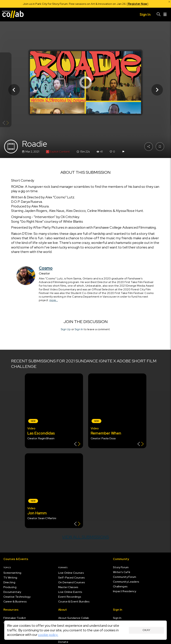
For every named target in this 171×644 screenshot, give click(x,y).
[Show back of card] (6, 123)
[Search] (159, 15)
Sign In (79, 329)
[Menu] (165, 15)
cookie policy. (48, 635)
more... (54, 300)
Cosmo (46, 268)
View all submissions (85, 537)
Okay (146, 630)
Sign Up (66, 329)
